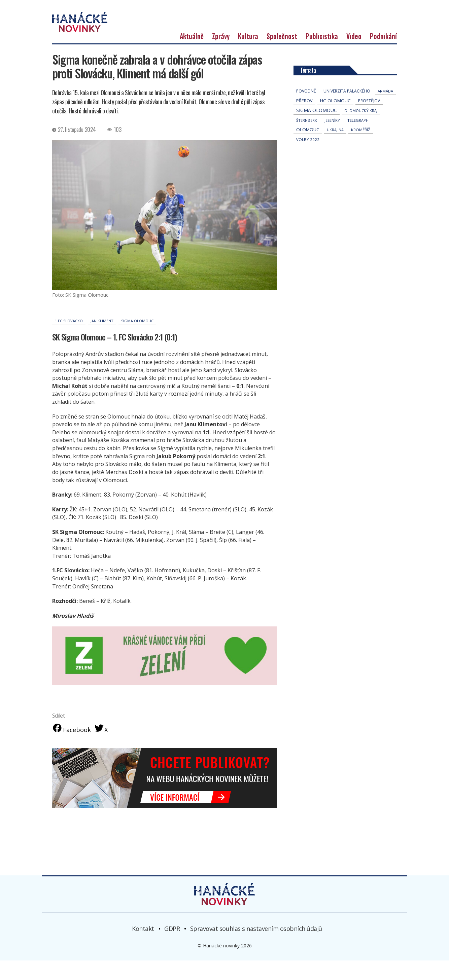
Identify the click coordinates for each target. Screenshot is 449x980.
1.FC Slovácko (69, 339)
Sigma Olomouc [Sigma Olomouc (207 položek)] (317, 129)
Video (354, 55)
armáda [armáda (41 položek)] (385, 110)
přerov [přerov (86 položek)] (304, 119)
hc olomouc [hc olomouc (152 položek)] (335, 119)
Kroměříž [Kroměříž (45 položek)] (361, 148)
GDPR (172, 948)
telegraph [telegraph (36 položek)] (358, 139)
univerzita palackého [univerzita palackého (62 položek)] (347, 110)
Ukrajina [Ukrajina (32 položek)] (335, 148)
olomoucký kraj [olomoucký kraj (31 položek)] (361, 129)
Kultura (248, 55)
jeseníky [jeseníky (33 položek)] (332, 139)
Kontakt (143, 948)
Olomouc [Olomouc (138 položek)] (308, 148)
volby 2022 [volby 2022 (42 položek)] (308, 158)
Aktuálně (192, 55)
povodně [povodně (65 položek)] (306, 110)
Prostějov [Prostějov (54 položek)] (369, 119)
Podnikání (383, 55)
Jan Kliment (102, 339)
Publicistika (322, 55)
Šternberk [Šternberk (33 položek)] (307, 139)
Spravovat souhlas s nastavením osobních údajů (256, 948)
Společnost (282, 55)
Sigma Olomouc (137, 339)
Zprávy (221, 55)
